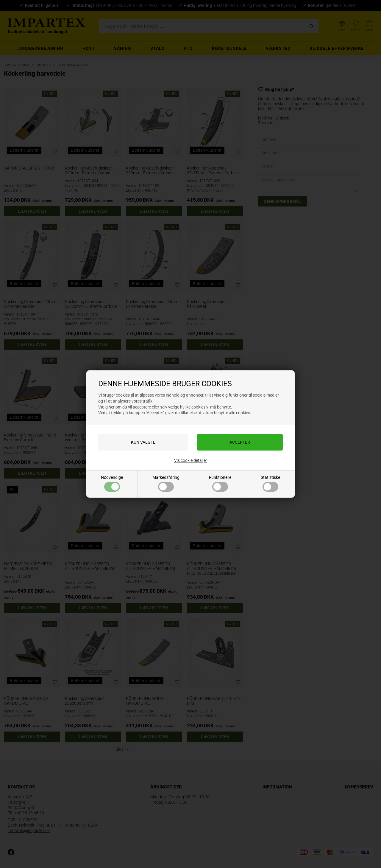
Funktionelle (220, 483)
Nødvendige (112, 483)
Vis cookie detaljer (191, 460)
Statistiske (270, 483)
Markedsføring (166, 483)
